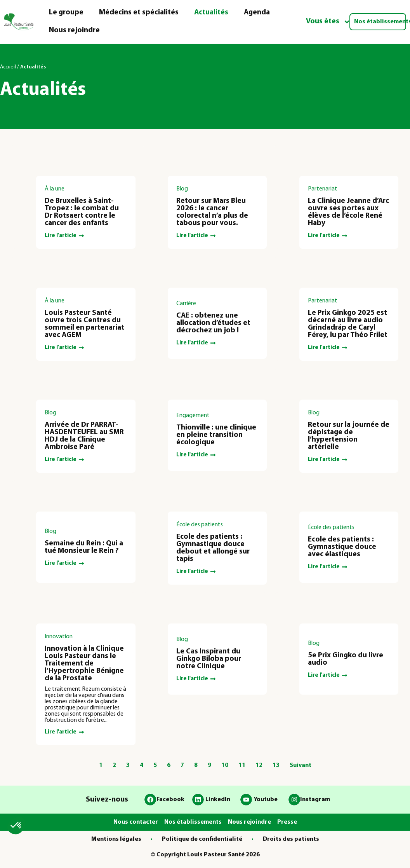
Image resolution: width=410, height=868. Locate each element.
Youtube (266, 800)
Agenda (257, 13)
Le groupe (66, 13)
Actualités (211, 13)
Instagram (315, 800)
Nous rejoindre (74, 31)
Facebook (170, 800)
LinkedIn (218, 800)
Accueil (8, 67)
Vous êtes (328, 22)
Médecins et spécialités (139, 13)
